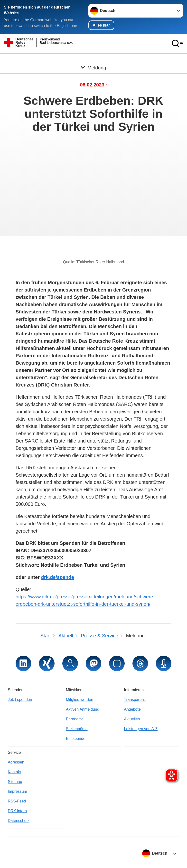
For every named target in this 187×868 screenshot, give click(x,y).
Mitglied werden (80, 700)
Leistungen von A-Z (141, 729)
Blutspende (76, 739)
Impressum (17, 791)
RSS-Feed (17, 801)
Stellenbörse (77, 729)
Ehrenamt (74, 719)
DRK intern (17, 811)
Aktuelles (132, 719)
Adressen (16, 762)
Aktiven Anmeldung (83, 709)
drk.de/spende (57, 577)
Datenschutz (19, 821)
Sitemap (15, 782)
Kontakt (14, 772)
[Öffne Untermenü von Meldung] (93, 59)
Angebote (132, 709)
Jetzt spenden (20, 700)
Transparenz (135, 700)
